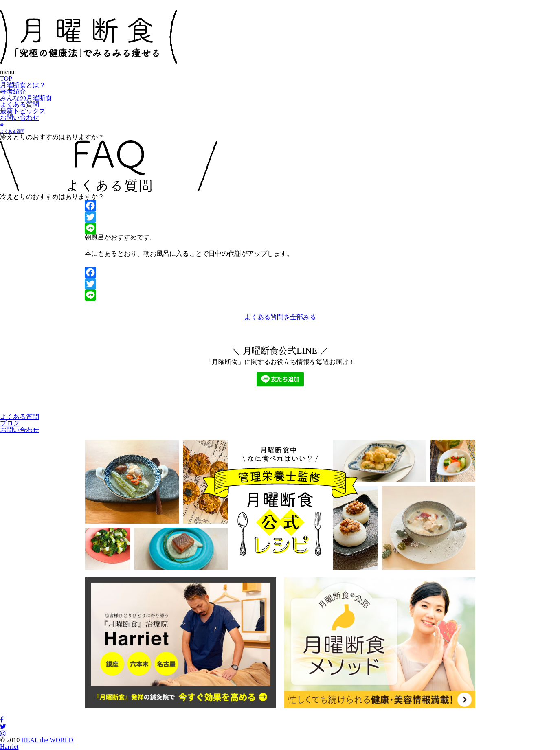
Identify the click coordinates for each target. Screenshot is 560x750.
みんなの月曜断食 (26, 98)
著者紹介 (13, 91)
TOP (6, 78)
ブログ (10, 423)
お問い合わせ (20, 117)
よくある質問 (20, 104)
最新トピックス (23, 111)
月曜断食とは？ (23, 85)
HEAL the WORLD (47, 740)
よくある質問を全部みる (280, 317)
